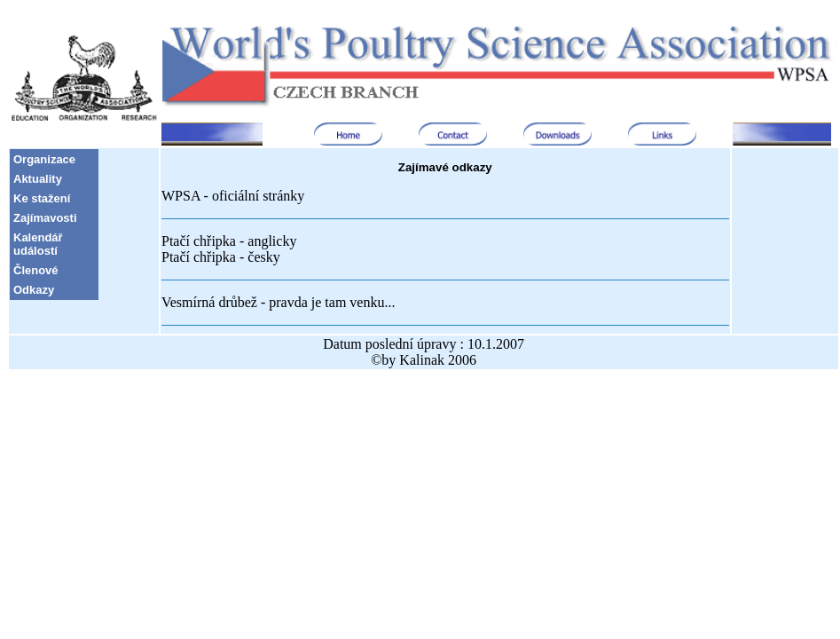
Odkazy (34, 290)
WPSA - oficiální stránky (233, 196)
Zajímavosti (45, 218)
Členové (36, 270)
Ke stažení (42, 198)
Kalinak (422, 360)
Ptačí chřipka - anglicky (229, 241)
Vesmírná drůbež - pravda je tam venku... (278, 302)
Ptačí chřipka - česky (221, 257)
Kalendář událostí (38, 244)
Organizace (44, 159)
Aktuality (38, 179)
